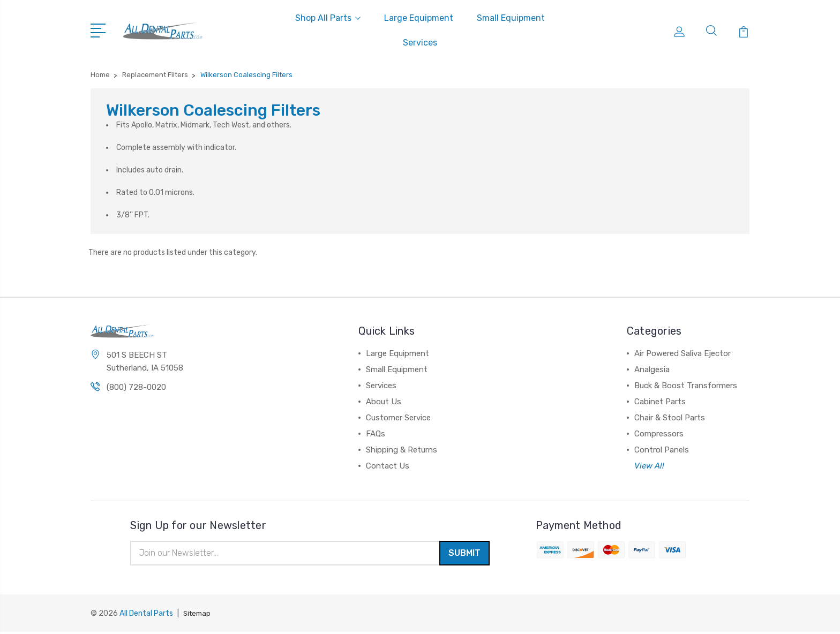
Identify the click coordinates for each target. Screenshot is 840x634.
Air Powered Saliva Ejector (682, 353)
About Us (384, 402)
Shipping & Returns (402, 450)
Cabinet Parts (660, 402)
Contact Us (388, 466)
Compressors (659, 434)
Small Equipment (511, 18)
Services (420, 43)
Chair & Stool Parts (670, 418)
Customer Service (398, 418)
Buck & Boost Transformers (686, 386)
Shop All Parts (328, 18)
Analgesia (652, 369)
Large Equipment (419, 18)
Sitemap (198, 616)
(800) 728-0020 (136, 389)
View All (649, 466)
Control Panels (662, 450)
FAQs (376, 434)
